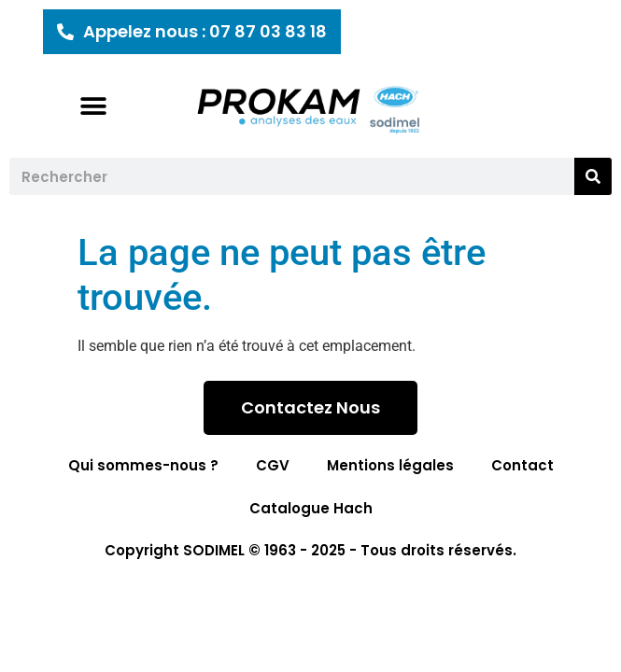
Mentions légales (390, 465)
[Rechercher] (593, 176)
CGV (273, 465)
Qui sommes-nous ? (143, 465)
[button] (93, 106)
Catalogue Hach (311, 508)
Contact (522, 465)
